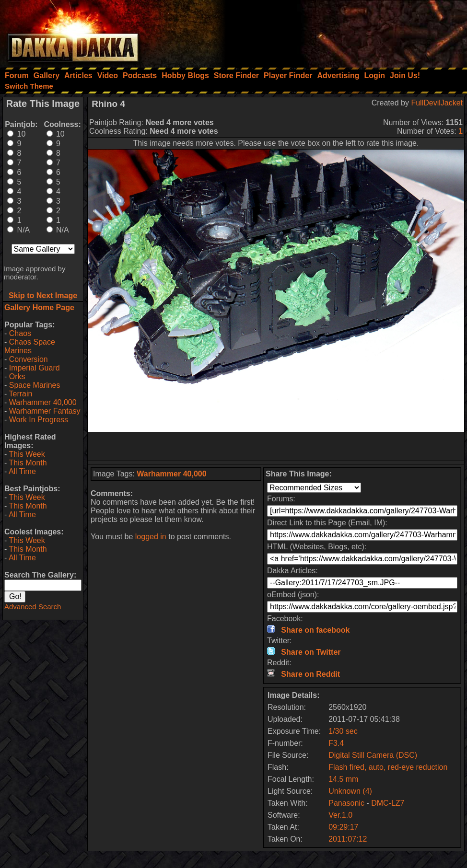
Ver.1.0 (340, 815)
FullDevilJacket (437, 103)
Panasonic (346, 803)
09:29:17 (343, 827)
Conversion (29, 359)
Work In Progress (39, 420)
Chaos (20, 333)
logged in (151, 537)
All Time (22, 471)
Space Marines (35, 385)
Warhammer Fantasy (45, 411)
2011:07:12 (348, 839)
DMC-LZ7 (388, 803)
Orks (17, 376)
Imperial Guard (35, 368)
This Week (27, 454)
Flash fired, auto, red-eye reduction (388, 767)
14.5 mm (343, 779)
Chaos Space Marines (30, 346)
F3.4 (336, 743)
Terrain (20, 394)
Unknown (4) (350, 791)
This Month (28, 463)
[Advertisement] (338, 31)
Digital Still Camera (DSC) (373, 755)
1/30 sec (343, 731)
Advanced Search (33, 607)
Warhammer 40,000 (43, 402)
